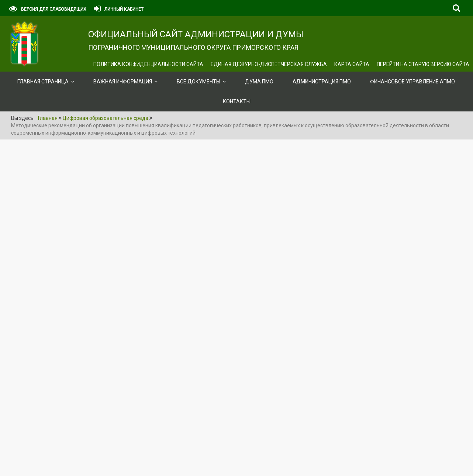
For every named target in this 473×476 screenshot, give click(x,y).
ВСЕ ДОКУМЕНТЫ (198, 82)
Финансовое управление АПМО (412, 82)
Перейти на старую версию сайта (423, 64)
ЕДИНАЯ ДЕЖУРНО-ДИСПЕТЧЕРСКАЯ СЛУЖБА (269, 64)
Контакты (237, 101)
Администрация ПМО (322, 82)
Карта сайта (352, 64)
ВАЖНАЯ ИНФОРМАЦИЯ (123, 82)
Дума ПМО (259, 82)
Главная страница (43, 82)
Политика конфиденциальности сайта (148, 64)
